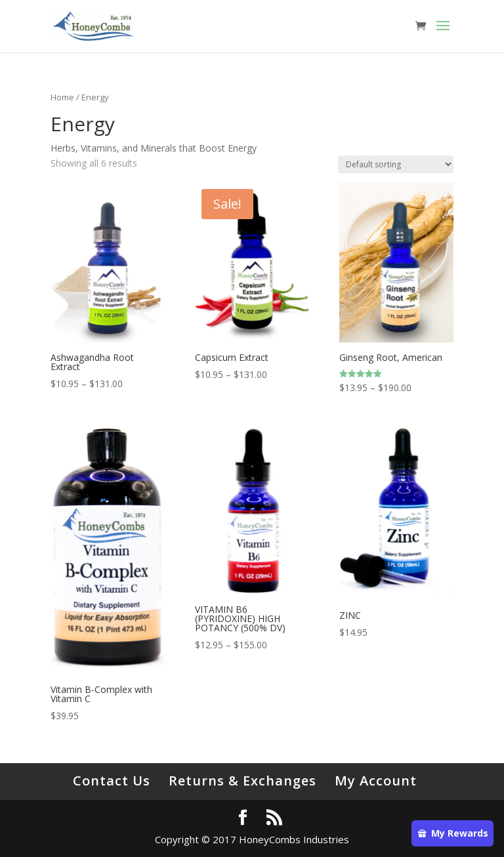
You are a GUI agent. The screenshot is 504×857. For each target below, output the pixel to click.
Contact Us (112, 781)
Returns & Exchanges (242, 781)
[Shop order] (396, 164)
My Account (376, 781)
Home (62, 97)
